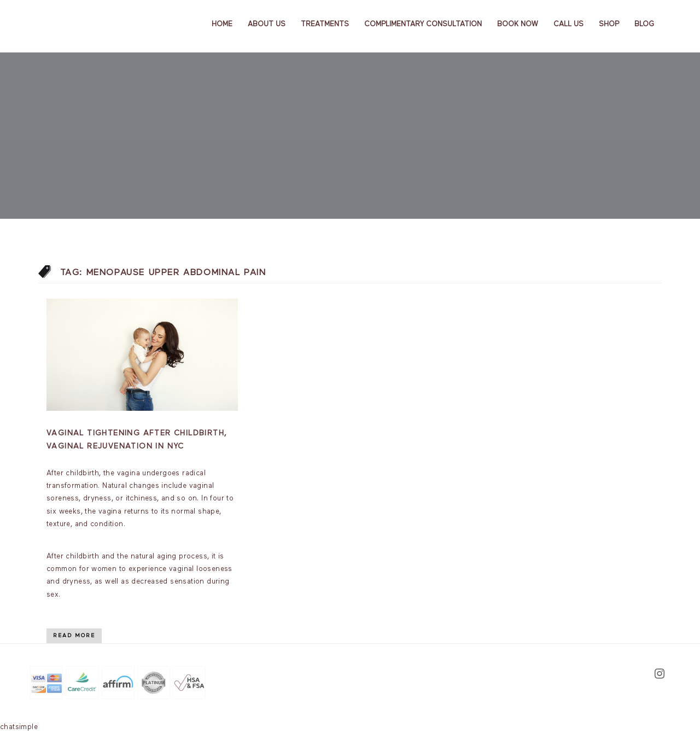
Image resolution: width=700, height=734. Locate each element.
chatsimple (19, 727)
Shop (609, 24)
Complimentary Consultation (423, 24)
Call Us (568, 24)
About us (267, 24)
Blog (644, 24)
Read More (74, 636)
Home (222, 24)
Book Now (518, 24)
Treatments (325, 24)
